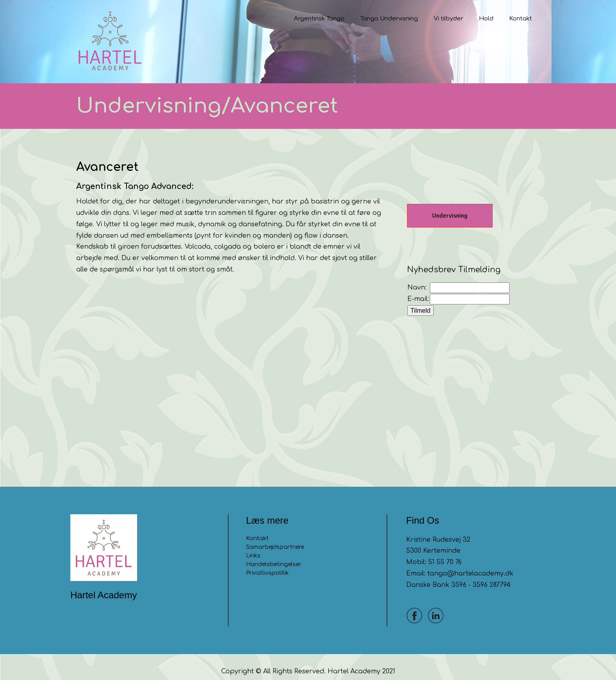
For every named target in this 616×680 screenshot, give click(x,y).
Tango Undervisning (389, 19)
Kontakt (521, 19)
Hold (486, 19)
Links (253, 547)
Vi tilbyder (448, 19)
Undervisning (450, 207)
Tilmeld (421, 302)
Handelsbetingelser (274, 555)
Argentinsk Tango (319, 19)
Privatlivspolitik (267, 564)
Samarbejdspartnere (275, 538)
